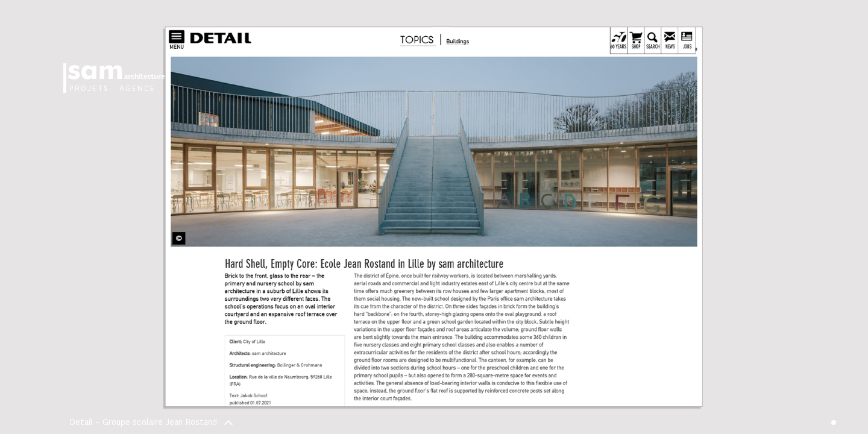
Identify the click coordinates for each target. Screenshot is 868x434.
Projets (89, 89)
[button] (651, 217)
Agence (138, 89)
